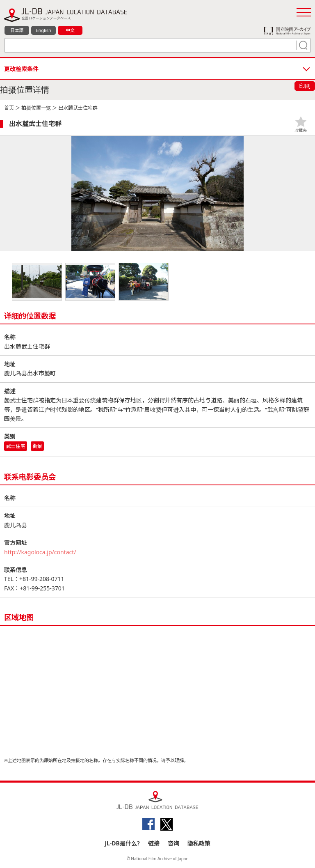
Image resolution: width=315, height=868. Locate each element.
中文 (70, 30)
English (43, 30)
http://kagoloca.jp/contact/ (40, 552)
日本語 (17, 30)
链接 (154, 843)
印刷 (305, 86)
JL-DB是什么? (122, 843)
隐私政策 (199, 843)
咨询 (173, 843)
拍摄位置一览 (36, 108)
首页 (9, 108)
